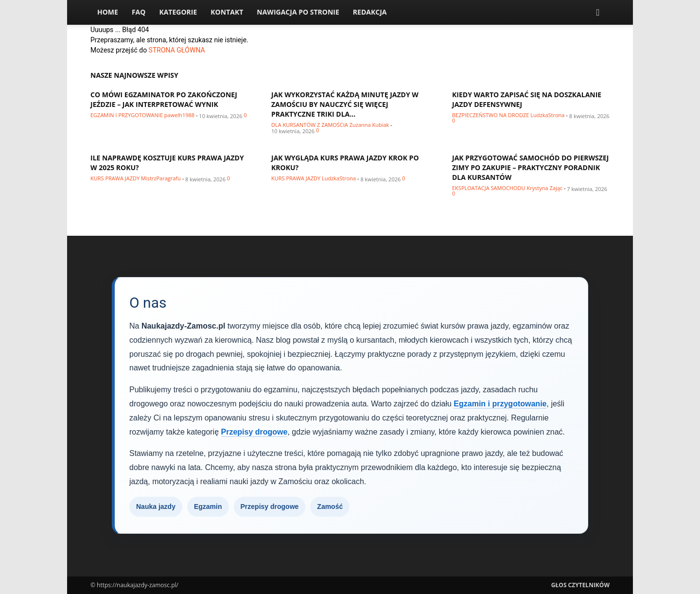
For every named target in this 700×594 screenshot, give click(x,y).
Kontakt (227, 12)
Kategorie (178, 12)
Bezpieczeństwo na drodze (490, 115)
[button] (598, 13)
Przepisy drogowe (254, 432)
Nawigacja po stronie (298, 12)
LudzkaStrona (547, 115)
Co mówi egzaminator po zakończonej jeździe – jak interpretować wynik (164, 99)
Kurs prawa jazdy (115, 178)
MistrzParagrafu (161, 178)
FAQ (139, 12)
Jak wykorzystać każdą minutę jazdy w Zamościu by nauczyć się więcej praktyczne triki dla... (345, 104)
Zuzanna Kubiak (369, 125)
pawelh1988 (179, 115)
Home (108, 12)
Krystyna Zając (544, 188)
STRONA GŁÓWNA (177, 50)
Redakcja (370, 12)
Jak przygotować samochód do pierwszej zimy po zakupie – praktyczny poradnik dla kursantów (530, 167)
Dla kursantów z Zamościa (310, 125)
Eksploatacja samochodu (489, 188)
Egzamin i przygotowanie (127, 115)
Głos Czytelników (580, 585)
